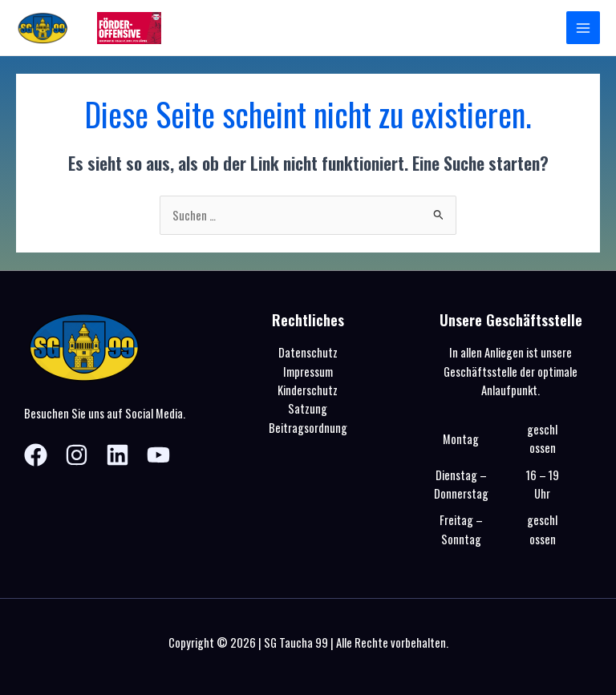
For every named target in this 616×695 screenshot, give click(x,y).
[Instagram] (77, 455)
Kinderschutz (308, 390)
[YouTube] (158, 455)
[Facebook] (36, 455)
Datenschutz (308, 352)
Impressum (308, 372)
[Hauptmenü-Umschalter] (583, 28)
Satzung (308, 408)
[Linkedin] (118, 455)
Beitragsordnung (308, 428)
